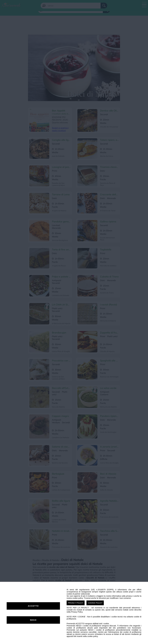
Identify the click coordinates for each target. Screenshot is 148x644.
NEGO (33, 620)
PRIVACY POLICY (76, 603)
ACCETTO (33, 606)
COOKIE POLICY (95, 603)
